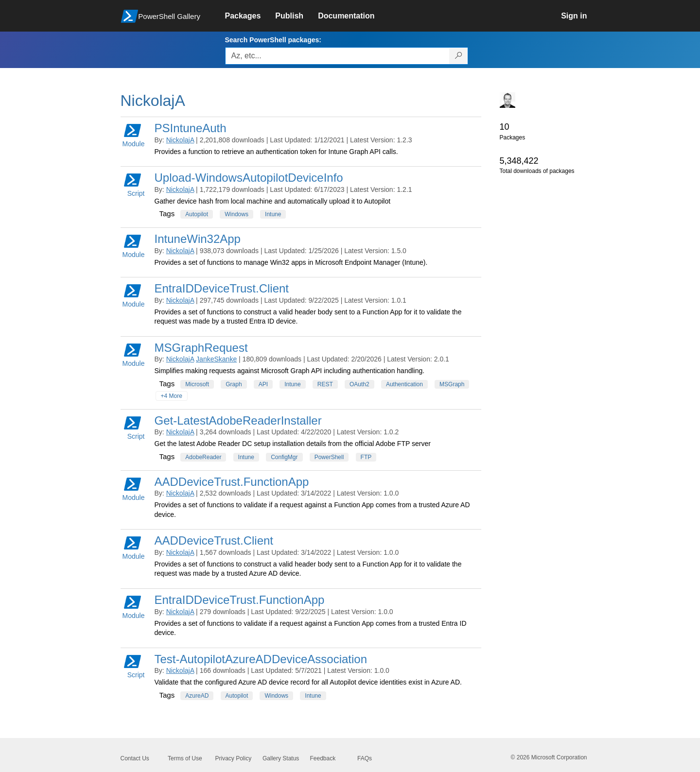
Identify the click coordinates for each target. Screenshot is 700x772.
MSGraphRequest (201, 348)
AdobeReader (203, 457)
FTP (366, 457)
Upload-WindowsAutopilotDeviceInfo (249, 178)
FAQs (365, 758)
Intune (273, 214)
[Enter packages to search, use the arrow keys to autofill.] (337, 56)
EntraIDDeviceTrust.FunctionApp (240, 600)
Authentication (404, 384)
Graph (234, 384)
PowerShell (329, 457)
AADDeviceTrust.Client (214, 540)
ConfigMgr (284, 457)
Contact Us (135, 758)
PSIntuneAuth (191, 128)
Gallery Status (281, 758)
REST (325, 384)
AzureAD (197, 696)
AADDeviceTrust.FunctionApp (232, 482)
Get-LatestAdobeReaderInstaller (238, 420)
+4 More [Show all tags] (172, 396)
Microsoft (197, 384)
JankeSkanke (216, 359)
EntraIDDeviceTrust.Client (222, 288)
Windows (236, 214)
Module (134, 135)
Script (134, 184)
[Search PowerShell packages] (459, 56)
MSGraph (452, 384)
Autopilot (197, 214)
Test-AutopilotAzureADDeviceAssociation (261, 659)
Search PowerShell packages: (273, 40)
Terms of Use (185, 758)
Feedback (323, 758)
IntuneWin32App (198, 239)
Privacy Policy (234, 758)
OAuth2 (359, 384)
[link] (250, 16)
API (263, 384)
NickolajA (180, 140)
